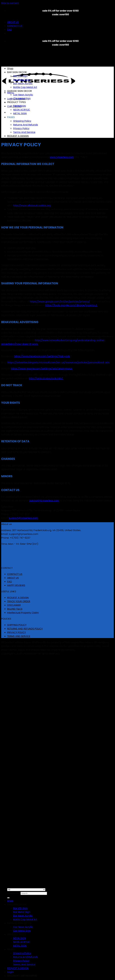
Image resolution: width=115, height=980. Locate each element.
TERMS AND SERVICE (19, 636)
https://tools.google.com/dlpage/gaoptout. (71, 305)
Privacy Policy (21, 128)
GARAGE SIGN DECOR (19, 91)
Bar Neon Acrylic (23, 83)
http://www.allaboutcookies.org (32, 206)
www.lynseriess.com (62, 157)
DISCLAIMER (14, 605)
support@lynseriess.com (24, 518)
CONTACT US (15, 26)
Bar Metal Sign (22, 80)
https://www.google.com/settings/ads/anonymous (42, 369)
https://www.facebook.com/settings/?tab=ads (42, 356)
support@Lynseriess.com (44, 501)
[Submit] (8, 898)
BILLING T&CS (15, 609)
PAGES (11, 117)
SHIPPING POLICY (17, 625)
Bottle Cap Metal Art (25, 87)
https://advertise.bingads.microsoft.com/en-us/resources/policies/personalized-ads (58, 362)
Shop (10, 68)
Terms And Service (24, 132)
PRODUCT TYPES (16, 102)
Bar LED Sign (20, 76)
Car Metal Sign (22, 98)
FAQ (10, 30)
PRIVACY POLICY (17, 632)
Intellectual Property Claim (23, 613)
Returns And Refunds (26, 125)
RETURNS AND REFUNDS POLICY (25, 629)
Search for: (14, 893)
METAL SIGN (20, 113)
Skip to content (10, 3)
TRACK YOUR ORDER (19, 601)
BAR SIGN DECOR (17, 72)
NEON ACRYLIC (22, 110)
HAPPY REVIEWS (16, 585)
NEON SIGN (20, 106)
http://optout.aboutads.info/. (46, 378)
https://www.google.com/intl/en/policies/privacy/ (60, 302)
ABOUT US (13, 22)
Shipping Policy (22, 121)
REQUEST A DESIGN (18, 136)
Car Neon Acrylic (23, 95)
